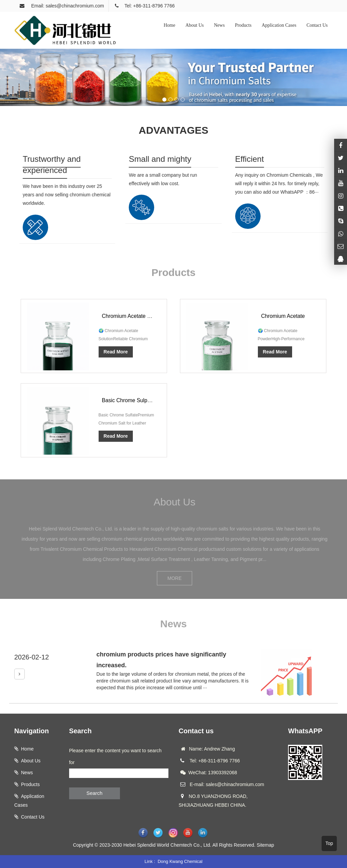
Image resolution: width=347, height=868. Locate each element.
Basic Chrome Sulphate (130, 400)
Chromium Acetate (284, 316)
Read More (116, 352)
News (219, 25)
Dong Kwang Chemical (180, 861)
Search (95, 793)
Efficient (250, 159)
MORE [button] (175, 578)
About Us (195, 25)
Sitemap (265, 845)
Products (243, 25)
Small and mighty (160, 159)
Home (169, 25)
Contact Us (317, 25)
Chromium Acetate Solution (135, 316)
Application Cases (279, 25)
